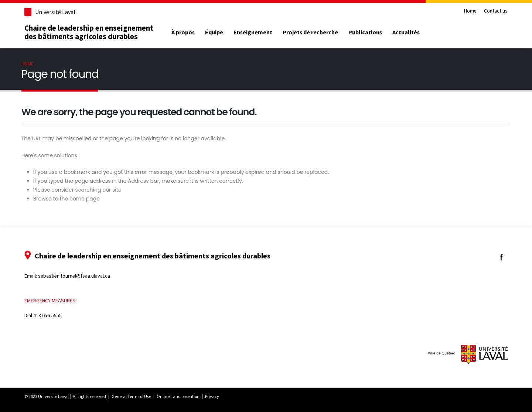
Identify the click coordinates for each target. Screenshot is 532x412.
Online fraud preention (178, 396)
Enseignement (253, 32)
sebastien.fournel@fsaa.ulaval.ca (74, 276)
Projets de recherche (310, 32)
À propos (183, 32)
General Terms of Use (131, 396)
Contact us (496, 11)
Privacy (212, 396)
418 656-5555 (47, 315)
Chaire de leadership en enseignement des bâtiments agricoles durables (89, 32)
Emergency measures (50, 301)
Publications (365, 32)
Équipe (214, 32)
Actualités (406, 32)
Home (470, 11)
